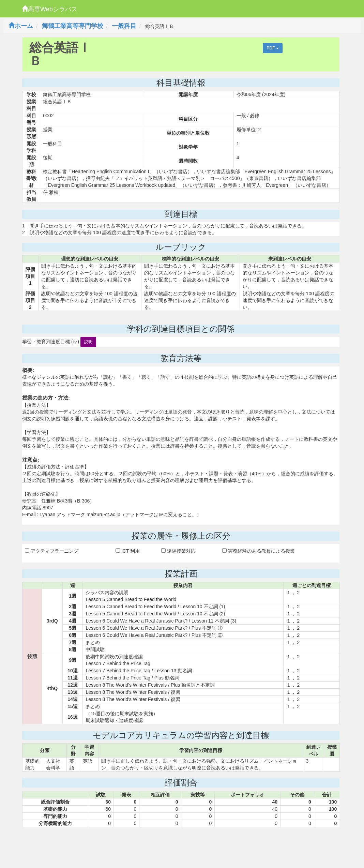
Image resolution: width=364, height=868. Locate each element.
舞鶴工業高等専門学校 (73, 26)
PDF (272, 48)
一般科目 (124, 26)
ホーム (21, 26)
